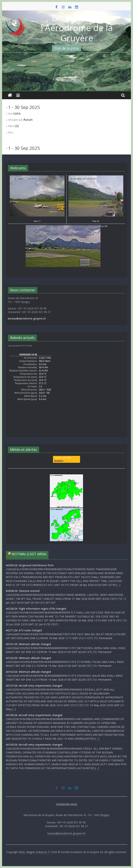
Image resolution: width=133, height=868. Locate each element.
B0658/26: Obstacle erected (23, 591)
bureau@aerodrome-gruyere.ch (27, 318)
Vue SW (66, 226)
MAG (22, 852)
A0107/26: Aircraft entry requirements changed (34, 686)
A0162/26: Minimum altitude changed (28, 658)
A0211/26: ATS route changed (24, 630)
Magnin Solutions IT (38, 852)
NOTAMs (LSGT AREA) (29, 554)
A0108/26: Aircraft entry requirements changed (34, 715)
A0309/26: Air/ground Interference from (30, 565)
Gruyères (59, 461)
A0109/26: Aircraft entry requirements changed (34, 745)
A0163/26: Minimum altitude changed (28, 672)
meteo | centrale (63, 458)
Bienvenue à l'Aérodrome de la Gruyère (77, 28)
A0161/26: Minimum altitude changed (28, 644)
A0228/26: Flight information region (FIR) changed (36, 609)
